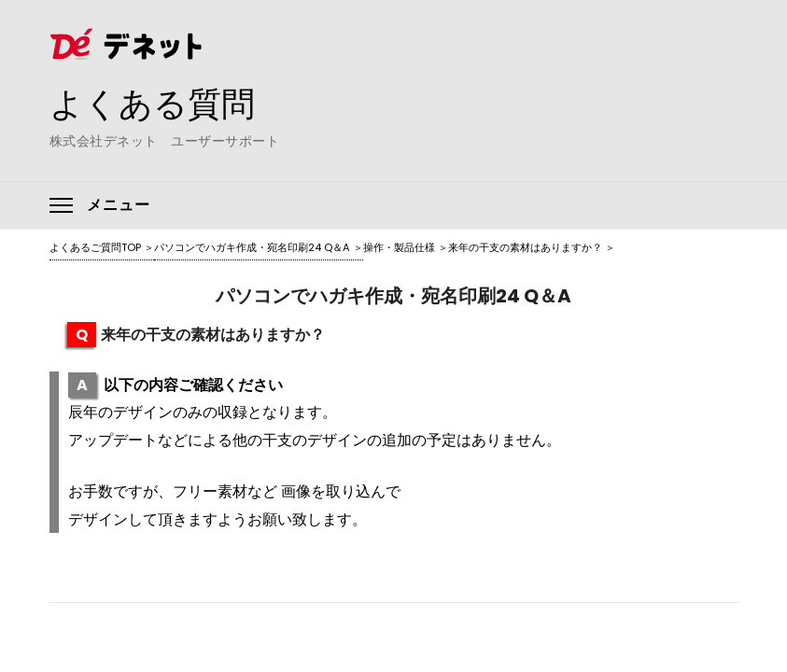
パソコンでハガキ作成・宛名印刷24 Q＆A (252, 247)
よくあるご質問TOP (95, 247)
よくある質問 (152, 104)
